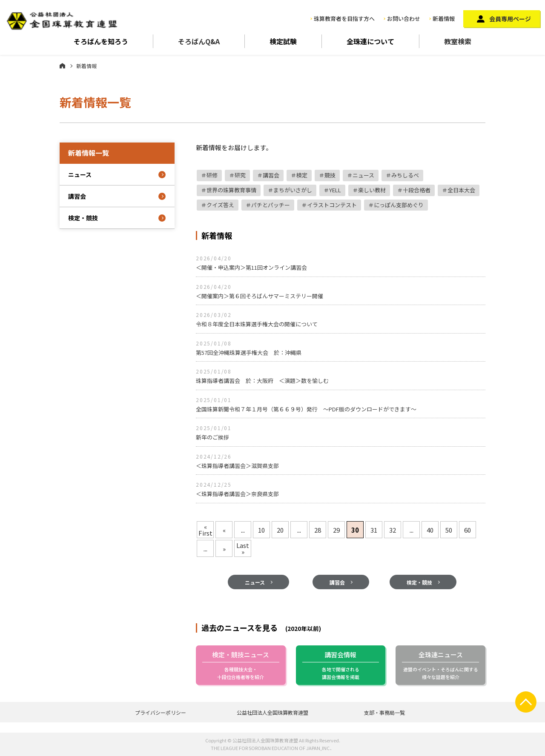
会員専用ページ (510, 19)
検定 (302, 175)
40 (430, 530)
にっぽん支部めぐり (399, 205)
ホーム (62, 66)
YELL (335, 190)
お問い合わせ (404, 19)
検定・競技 (419, 620)
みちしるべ (405, 175)
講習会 (271, 175)
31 (374, 530)
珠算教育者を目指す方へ (344, 19)
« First (205, 530)
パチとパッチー (271, 205)
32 (393, 530)
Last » (243, 548)
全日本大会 (461, 190)
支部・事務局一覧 (384, 712)
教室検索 (458, 41)
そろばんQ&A (199, 41)
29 (336, 530)
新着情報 (444, 19)
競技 (330, 175)
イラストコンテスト (332, 205)
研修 (212, 175)
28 (318, 530)
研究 (240, 175)
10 (261, 530)
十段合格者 (417, 190)
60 (468, 530)
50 (449, 530)
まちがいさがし (293, 190)
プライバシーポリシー (161, 712)
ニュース (363, 175)
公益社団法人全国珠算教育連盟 (272, 712)
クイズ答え (220, 205)
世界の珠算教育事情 (231, 190)
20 (280, 530)
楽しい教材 (372, 190)
